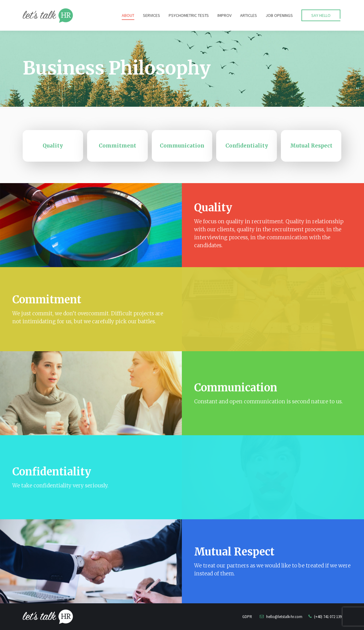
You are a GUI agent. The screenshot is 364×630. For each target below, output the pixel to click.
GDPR (247, 617)
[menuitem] (128, 15)
